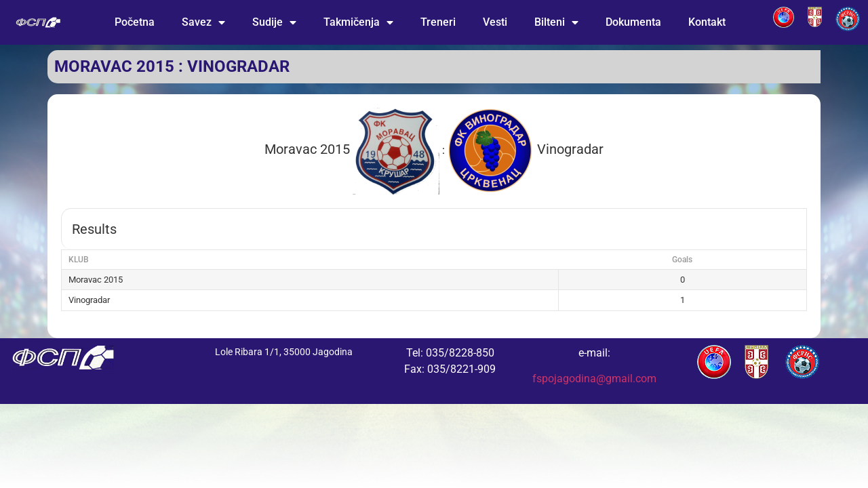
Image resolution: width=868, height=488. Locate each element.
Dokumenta (633, 22)
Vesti (495, 22)
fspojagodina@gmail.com (594, 379)
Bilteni (556, 22)
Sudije (274, 22)
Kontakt (707, 22)
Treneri (438, 22)
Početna (135, 22)
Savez (203, 22)
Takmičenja (358, 22)
